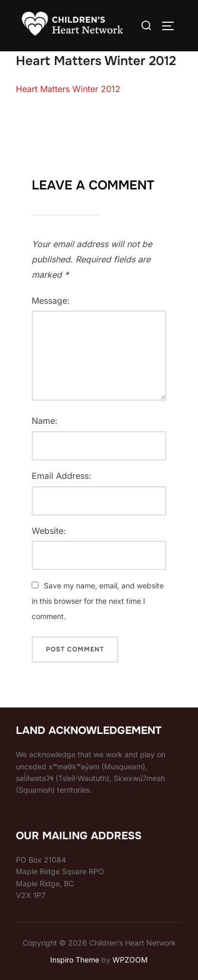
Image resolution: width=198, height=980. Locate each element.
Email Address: (62, 476)
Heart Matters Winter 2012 (68, 89)
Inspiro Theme (75, 960)
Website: (49, 531)
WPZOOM (130, 960)
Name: (45, 421)
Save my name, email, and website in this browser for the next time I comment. (98, 601)
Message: (51, 301)
